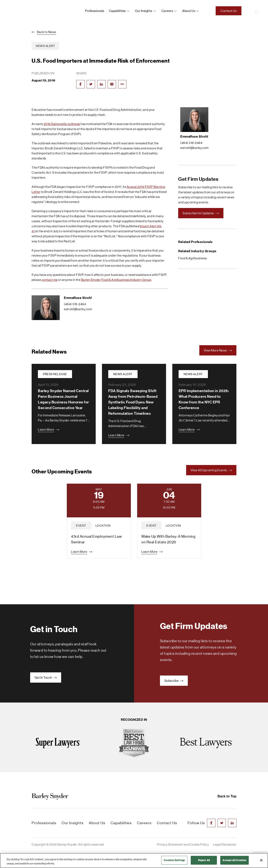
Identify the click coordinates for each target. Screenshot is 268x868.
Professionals (95, 11)
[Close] (261, 860)
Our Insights (144, 11)
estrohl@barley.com (78, 309)
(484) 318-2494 (75, 304)
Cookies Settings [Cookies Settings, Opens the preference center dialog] (174, 860)
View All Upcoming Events (211, 470)
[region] (134, 861)
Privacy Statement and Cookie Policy (183, 844)
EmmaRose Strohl (78, 298)
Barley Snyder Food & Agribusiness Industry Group (116, 280)
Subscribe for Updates (201, 213)
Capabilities (117, 11)
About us (189, 11)
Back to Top (227, 796)
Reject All (204, 860)
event (81, 526)
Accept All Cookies (234, 860)
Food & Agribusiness (193, 258)
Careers (167, 11)
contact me (50, 280)
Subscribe (174, 681)
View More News (218, 350)
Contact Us (229, 11)
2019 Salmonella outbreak (62, 124)
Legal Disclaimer (225, 844)
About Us (97, 823)
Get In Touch (46, 677)
